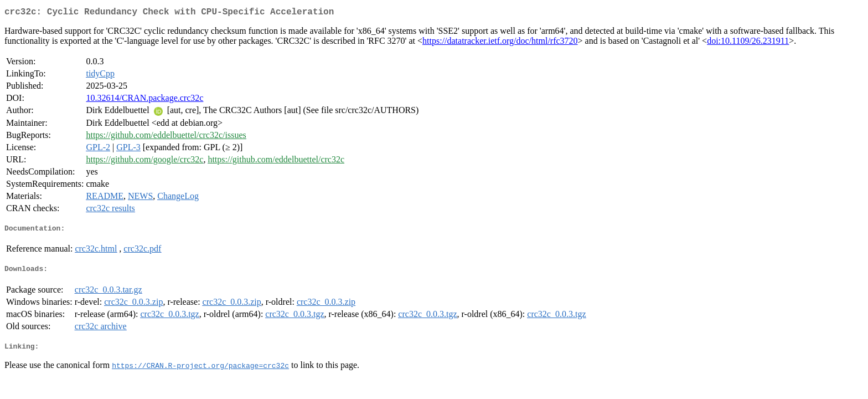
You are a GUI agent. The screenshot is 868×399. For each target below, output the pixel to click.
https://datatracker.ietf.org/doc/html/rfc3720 (500, 43)
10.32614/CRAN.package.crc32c (144, 100)
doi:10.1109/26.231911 (748, 43)
